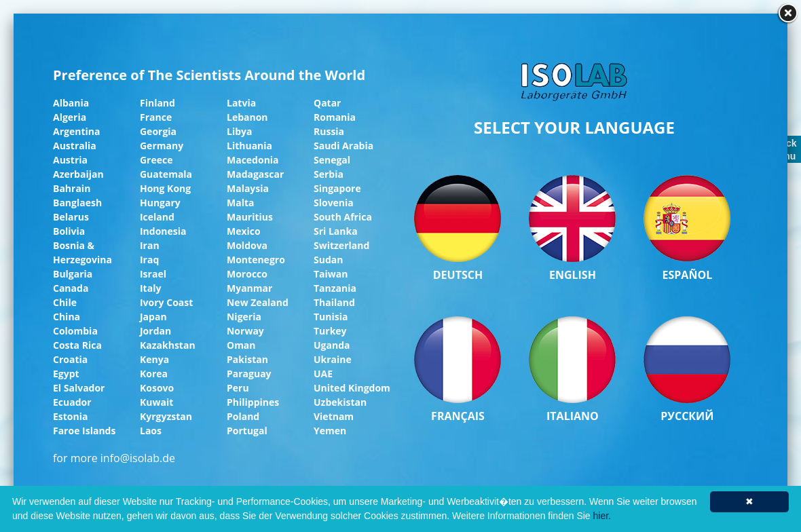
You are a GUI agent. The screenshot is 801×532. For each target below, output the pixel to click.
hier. (602, 516)
